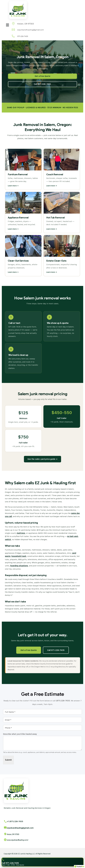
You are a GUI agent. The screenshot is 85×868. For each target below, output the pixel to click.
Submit (8, 760)
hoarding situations (19, 566)
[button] (7, 25)
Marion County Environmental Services (50, 664)
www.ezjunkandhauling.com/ (17, 840)
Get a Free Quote (29, 650)
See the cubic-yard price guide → (42, 459)
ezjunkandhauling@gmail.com (20, 828)
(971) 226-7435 (63, 701)
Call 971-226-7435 (56, 650)
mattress (21, 533)
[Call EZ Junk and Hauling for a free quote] (42, 862)
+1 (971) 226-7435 (15, 821)
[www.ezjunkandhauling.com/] (5, 840)
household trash (19, 556)
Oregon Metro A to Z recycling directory (50, 667)
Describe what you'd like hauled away (20, 734)
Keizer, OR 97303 (13, 834)
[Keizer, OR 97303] (5, 834)
